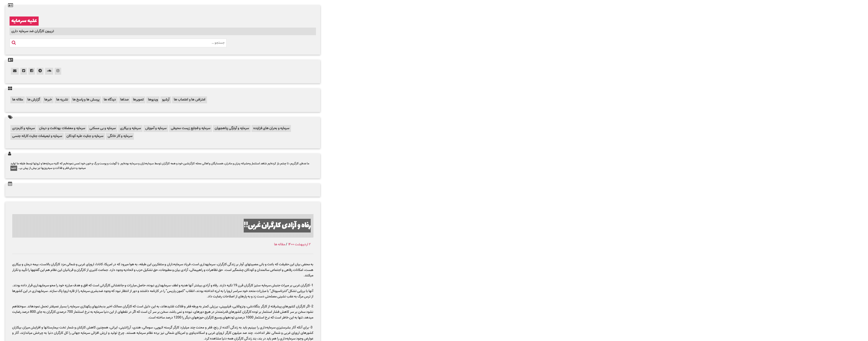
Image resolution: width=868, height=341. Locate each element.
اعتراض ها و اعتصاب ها (190, 100)
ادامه (14, 168)
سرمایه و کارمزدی (23, 128)
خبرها (48, 100)
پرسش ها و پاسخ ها (86, 100)
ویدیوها (153, 100)
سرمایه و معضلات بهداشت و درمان (62, 128)
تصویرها (138, 100)
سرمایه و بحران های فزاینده (271, 128)
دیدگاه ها (110, 100)
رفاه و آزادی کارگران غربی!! (277, 226)
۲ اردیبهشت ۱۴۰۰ (299, 245)
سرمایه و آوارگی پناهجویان (232, 128)
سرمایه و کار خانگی (120, 136)
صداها (124, 100)
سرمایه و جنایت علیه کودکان (85, 136)
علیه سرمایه (24, 21)
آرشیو (166, 100)
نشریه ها (62, 100)
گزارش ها (34, 100)
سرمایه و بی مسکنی (103, 128)
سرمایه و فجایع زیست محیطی (191, 128)
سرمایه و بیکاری (130, 128)
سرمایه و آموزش (156, 128)
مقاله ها (18, 100)
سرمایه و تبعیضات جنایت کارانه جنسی (37, 136)
